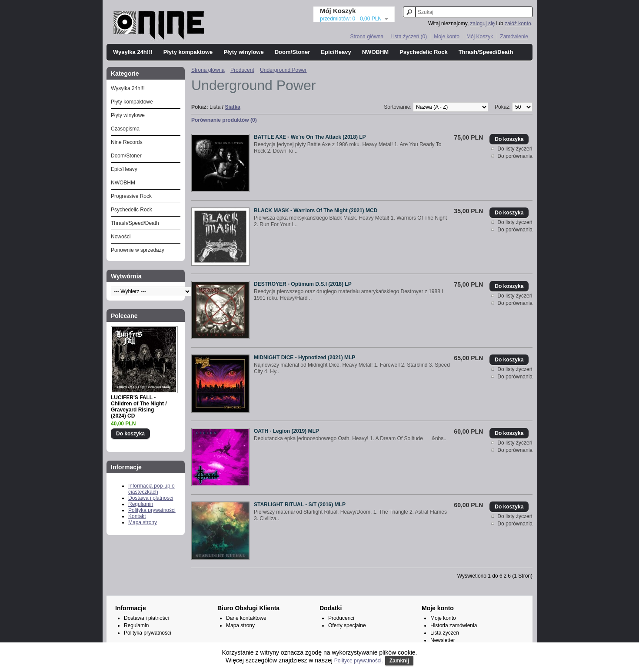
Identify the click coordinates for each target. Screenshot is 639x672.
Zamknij (399, 661)
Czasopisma (125, 129)
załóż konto (518, 23)
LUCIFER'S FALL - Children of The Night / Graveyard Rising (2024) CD (139, 407)
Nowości (121, 237)
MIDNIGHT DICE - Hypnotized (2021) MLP (305, 358)
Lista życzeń (445, 633)
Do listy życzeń (515, 149)
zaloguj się (483, 23)
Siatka (232, 107)
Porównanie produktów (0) (224, 120)
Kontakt (137, 516)
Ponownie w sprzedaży (138, 250)
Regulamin (141, 504)
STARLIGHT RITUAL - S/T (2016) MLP (300, 505)
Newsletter (443, 640)
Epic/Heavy (336, 52)
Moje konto (447, 37)
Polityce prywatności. (359, 661)
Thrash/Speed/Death (486, 52)
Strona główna (367, 37)
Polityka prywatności (152, 510)
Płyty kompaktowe (188, 52)
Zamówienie (514, 37)
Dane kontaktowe (246, 618)
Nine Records (127, 142)
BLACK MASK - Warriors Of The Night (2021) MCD (316, 211)
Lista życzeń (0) (409, 37)
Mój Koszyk (480, 37)
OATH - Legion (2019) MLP (286, 431)
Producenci (341, 618)
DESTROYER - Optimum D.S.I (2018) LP (303, 284)
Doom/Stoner (293, 52)
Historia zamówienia (454, 625)
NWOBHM (375, 52)
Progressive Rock (131, 196)
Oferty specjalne (347, 625)
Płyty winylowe (243, 52)
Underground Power (283, 70)
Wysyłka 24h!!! (133, 52)
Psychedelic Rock (424, 52)
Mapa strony (143, 522)
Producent (242, 70)
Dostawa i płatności (151, 498)
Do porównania (515, 156)
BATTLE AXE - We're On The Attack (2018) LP (310, 137)
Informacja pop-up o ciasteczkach (151, 489)
